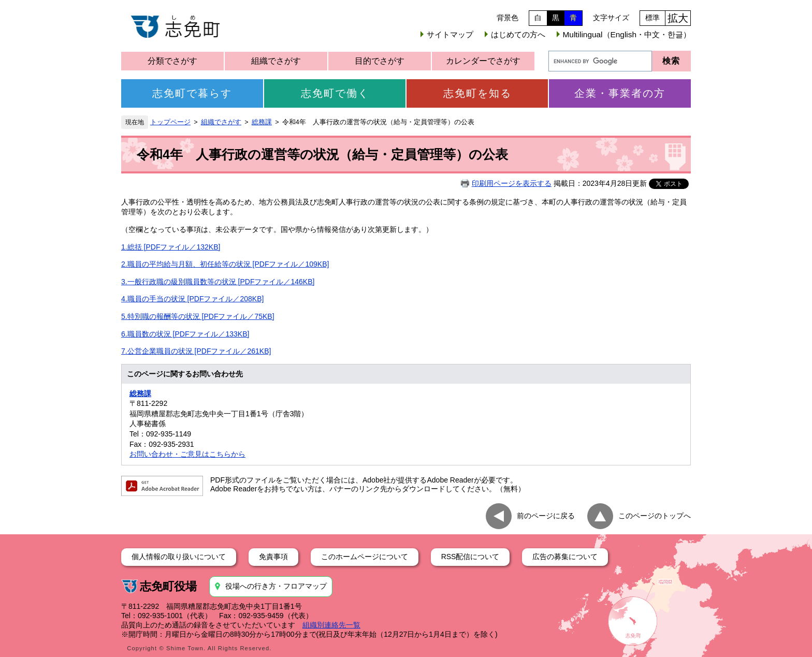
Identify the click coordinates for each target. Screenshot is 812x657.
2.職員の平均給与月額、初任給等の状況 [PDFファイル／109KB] (225, 264)
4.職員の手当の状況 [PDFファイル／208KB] (192, 299)
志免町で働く (335, 93)
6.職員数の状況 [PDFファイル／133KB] (185, 334)
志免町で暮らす (192, 93)
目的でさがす (380, 61)
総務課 (262, 122)
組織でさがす (276, 61)
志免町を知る (477, 93)
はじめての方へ (518, 34)
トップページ (170, 122)
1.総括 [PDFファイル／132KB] (171, 247)
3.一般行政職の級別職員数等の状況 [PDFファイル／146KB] (218, 282)
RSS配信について (470, 557)
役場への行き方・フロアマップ (276, 586)
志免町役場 (168, 586)
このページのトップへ (655, 515)
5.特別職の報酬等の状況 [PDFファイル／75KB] (198, 316)
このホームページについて (365, 557)
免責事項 (273, 557)
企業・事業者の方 (620, 93)
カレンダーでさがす (483, 61)
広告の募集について (565, 557)
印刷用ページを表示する (512, 183)
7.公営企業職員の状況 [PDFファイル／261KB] (196, 351)
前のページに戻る (546, 515)
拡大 (678, 18)
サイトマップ (450, 34)
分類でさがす (172, 61)
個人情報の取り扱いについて (179, 557)
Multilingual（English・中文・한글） (627, 34)
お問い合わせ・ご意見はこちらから (187, 454)
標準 (653, 18)
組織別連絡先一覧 (331, 625)
